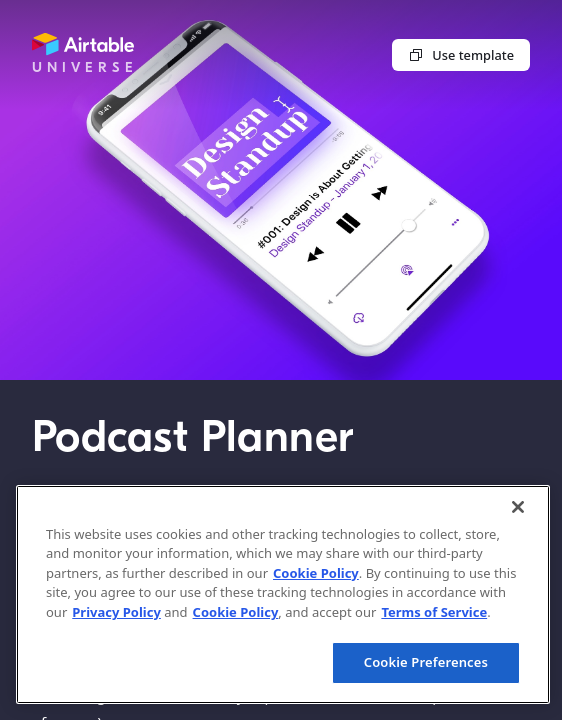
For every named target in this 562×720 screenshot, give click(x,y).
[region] (283, 594)
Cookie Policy (316, 573)
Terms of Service (434, 612)
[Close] (518, 507)
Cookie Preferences (426, 662)
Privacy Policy (116, 612)
